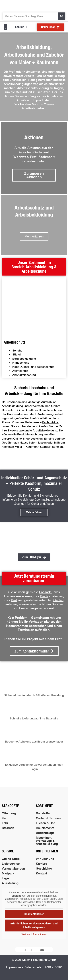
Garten (58, 600)
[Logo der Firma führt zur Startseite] (34, 5)
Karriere (41, 864)
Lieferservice (11, 864)
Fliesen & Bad (46, 823)
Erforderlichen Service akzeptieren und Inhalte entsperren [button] (34, 925)
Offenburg (9, 813)
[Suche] (62, 16)
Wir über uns (45, 859)
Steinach (8, 828)
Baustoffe (43, 813)
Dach (44, 596)
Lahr (5, 823)
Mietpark (8, 873)
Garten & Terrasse (49, 818)
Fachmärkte (50, 422)
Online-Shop (21, 438)
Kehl (5, 818)
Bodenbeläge (45, 833)
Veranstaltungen (13, 868)
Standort (46, 447)
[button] (5, 27)
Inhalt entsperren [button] (34, 914)
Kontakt (42, 873)
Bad (14, 600)
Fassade (45, 592)
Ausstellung (10, 883)
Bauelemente (45, 828)
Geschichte (44, 868)
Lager (6, 878)
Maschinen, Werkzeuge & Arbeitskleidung (47, 841)
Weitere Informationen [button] (34, 934)
